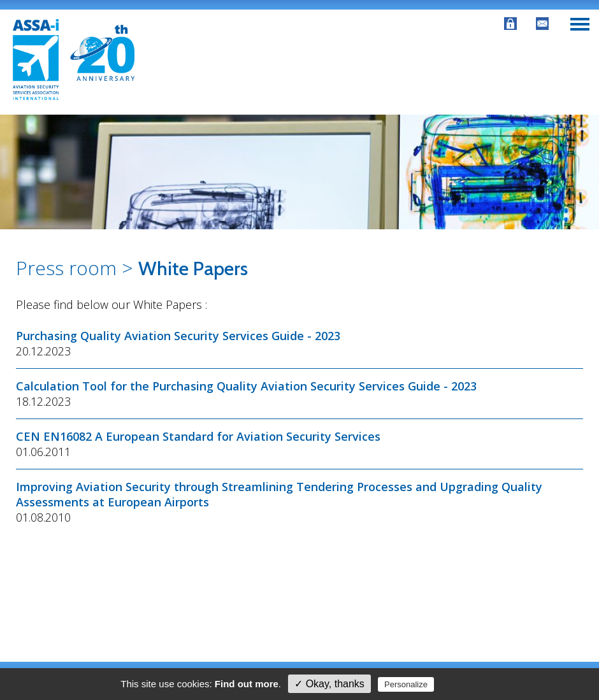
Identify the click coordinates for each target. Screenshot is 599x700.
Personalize (406, 684)
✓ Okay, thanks (329, 684)
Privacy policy (464, 684)
